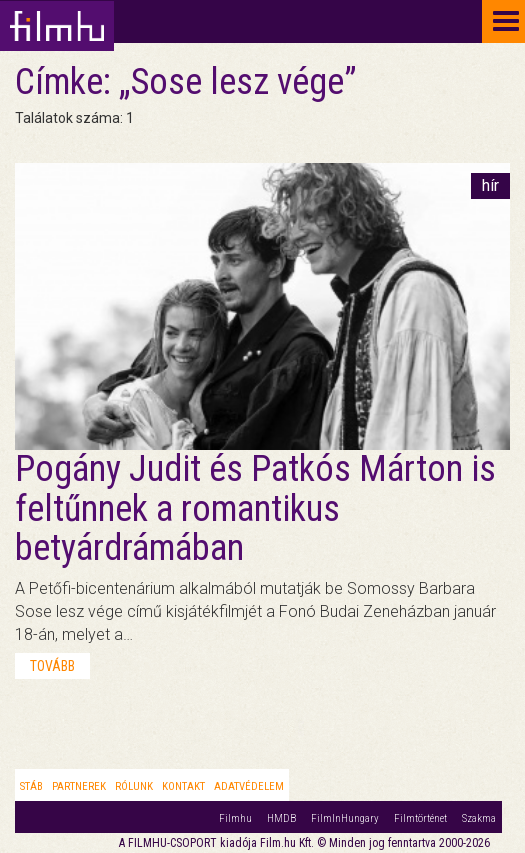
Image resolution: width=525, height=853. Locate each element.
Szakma (479, 818)
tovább (52, 666)
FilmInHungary (345, 818)
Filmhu (235, 818)
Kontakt (183, 786)
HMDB (281, 818)
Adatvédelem (249, 786)
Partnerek (79, 786)
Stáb (31, 786)
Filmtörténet (420, 818)
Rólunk (134, 786)
